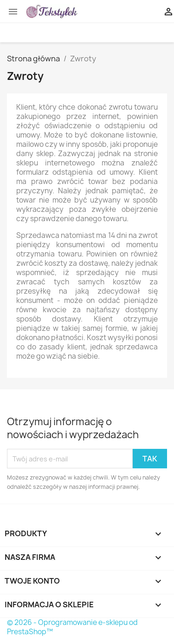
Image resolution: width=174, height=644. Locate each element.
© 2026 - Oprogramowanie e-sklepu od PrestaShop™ (72, 627)
